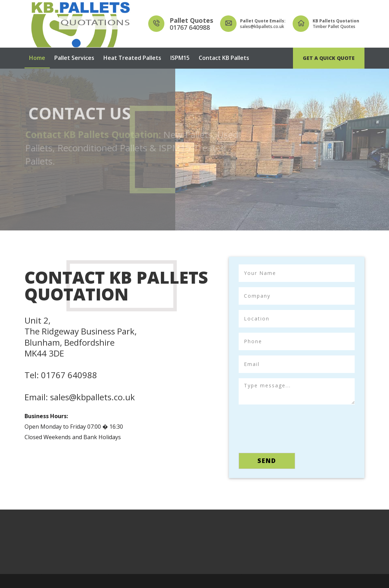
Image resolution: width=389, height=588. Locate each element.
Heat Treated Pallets (132, 58)
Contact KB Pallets (224, 58)
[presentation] (292, 427)
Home (37, 58)
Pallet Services (74, 58)
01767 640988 (69, 375)
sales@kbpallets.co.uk (93, 397)
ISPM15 (180, 58)
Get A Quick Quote (329, 58)
